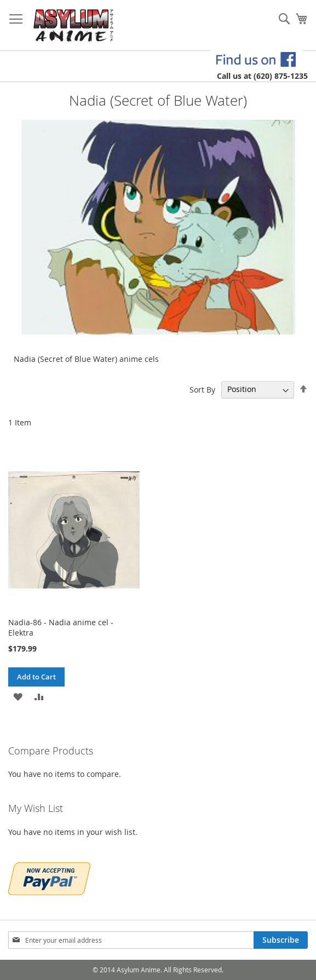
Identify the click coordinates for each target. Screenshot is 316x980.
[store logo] (74, 25)
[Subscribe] (281, 940)
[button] (18, 696)
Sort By (202, 389)
